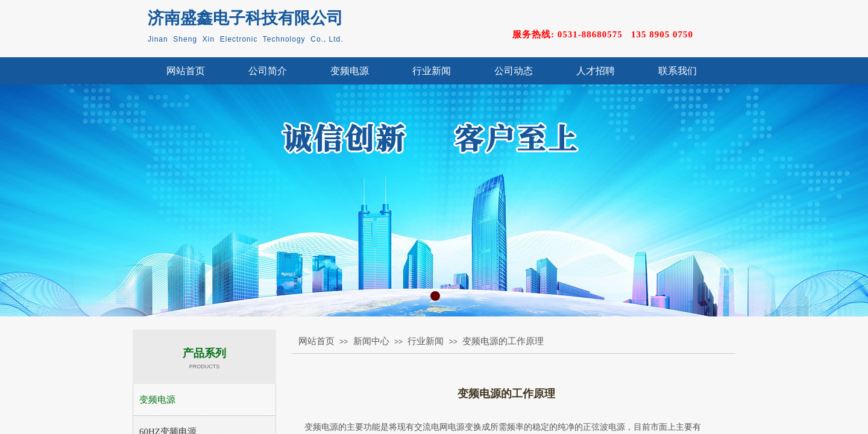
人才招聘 (596, 71)
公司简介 (268, 71)
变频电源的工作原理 (503, 341)
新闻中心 (371, 341)
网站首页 (186, 71)
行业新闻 (432, 71)
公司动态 (514, 71)
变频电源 (350, 71)
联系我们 (678, 71)
